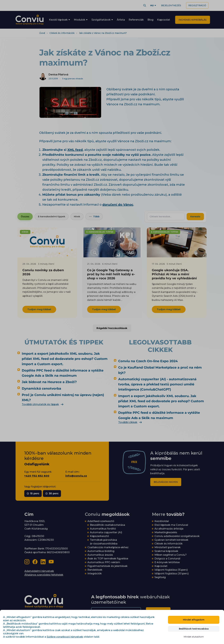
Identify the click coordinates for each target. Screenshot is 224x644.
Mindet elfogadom (194, 620)
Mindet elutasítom (194, 637)
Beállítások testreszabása (194, 629)
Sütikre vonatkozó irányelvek (65, 637)
